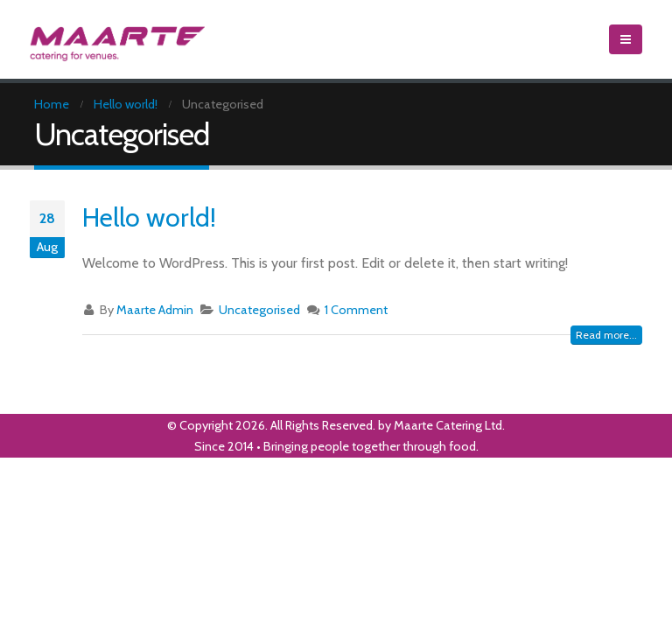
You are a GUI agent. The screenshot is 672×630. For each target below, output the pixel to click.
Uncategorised (259, 310)
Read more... (606, 335)
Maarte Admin (155, 310)
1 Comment (356, 310)
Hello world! (149, 217)
